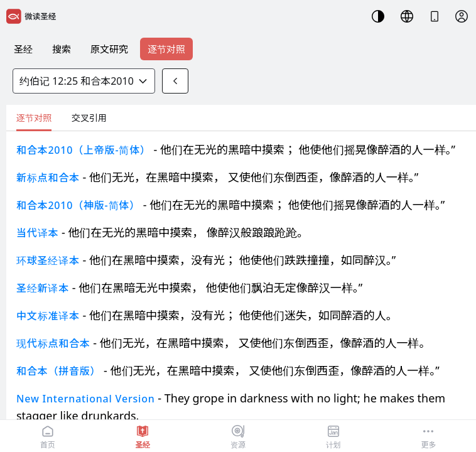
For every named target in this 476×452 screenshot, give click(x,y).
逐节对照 (166, 49)
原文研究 (109, 49)
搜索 (62, 49)
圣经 (23, 49)
